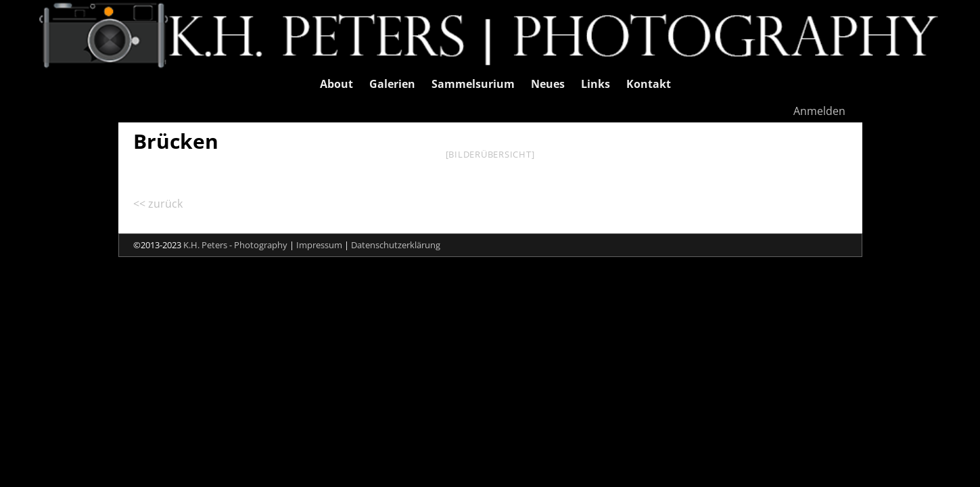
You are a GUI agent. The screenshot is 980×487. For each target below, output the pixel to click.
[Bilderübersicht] (490, 154)
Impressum (319, 245)
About (336, 84)
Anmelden (819, 111)
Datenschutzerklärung (396, 245)
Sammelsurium (473, 84)
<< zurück (158, 204)
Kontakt (649, 84)
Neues (548, 84)
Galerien (392, 84)
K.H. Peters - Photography (235, 245)
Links (596, 84)
